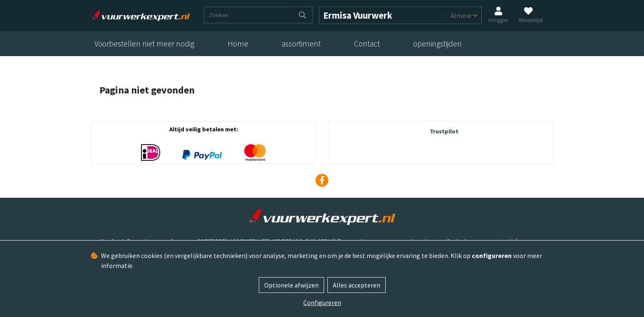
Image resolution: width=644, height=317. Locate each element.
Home (238, 44)
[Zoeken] (249, 15)
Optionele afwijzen (291, 285)
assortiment (301, 44)
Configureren (322, 302)
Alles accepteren (357, 285)
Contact (367, 44)
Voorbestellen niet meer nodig (144, 44)
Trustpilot (444, 131)
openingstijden (437, 44)
